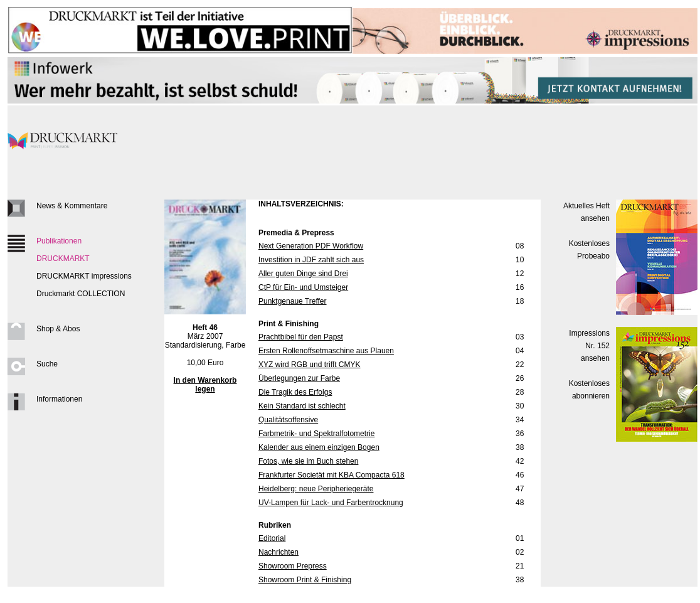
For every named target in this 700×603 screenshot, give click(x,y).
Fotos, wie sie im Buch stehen (308, 461)
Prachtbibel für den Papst (301, 337)
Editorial (272, 538)
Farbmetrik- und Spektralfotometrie (316, 434)
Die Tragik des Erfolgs (295, 392)
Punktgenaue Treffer (293, 301)
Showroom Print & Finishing (305, 580)
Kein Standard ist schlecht (302, 406)
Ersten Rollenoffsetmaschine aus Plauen (326, 351)
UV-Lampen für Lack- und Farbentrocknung (331, 503)
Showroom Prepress (293, 566)
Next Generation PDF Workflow (311, 246)
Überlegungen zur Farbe (299, 378)
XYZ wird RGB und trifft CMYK (310, 365)
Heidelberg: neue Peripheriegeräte (316, 489)
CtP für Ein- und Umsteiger (303, 287)
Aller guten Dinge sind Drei (303, 274)
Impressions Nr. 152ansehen (589, 346)
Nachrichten (278, 552)
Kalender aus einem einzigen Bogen (319, 447)
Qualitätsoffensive (288, 420)
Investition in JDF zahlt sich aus (311, 260)
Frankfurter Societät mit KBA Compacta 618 (331, 475)
